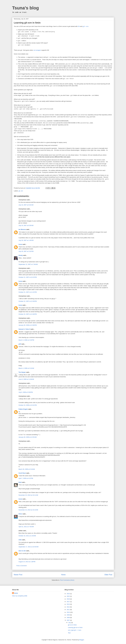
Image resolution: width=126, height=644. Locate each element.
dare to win (22, 551)
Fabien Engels (23, 409)
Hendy (21, 255)
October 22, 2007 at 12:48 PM (28, 314)
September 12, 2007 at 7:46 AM (28, 264)
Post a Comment (22, 566)
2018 (68, 599)
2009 (68, 615)
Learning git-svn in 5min (27, 23)
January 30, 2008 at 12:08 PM (28, 325)
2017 (68, 602)
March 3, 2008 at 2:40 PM (26, 340)
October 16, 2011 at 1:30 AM (27, 536)
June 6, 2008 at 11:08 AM (26, 379)
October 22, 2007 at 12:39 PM (28, 301)
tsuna (20, 244)
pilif (20, 344)
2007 (68, 620)
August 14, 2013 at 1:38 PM (27, 562)
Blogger (82, 640)
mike (20, 540)
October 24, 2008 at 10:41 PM (28, 405)
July (70, 623)
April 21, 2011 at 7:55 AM (26, 527)
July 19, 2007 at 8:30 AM (26, 226)
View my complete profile (20, 596)
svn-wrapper (37, 50)
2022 (68, 596)
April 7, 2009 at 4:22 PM (26, 478)
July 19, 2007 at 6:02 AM (26, 205)
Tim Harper (22, 372)
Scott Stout (22, 473)
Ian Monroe (22, 230)
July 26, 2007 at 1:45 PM (26, 240)
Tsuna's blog (26, 8)
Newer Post (18, 575)
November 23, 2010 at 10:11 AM (28, 495)
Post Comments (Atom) (67, 580)
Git (79, 26)
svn (22, 191)
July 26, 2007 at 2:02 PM (26, 251)
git (19, 191)
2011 (68, 610)
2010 (68, 612)
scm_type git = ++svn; (75, 630)
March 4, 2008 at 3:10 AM (26, 368)
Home (63, 575)
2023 (68, 594)
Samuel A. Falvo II (24, 329)
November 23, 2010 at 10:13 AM (28, 510)
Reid (20, 482)
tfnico (20, 514)
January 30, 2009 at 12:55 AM (28, 437)
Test (69, 633)
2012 (68, 607)
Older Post (108, 575)
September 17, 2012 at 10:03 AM (29, 547)
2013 (68, 604)
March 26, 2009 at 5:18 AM (27, 469)
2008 (68, 618)
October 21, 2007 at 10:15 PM (28, 277)
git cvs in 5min (72, 625)
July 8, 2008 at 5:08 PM (26, 392)
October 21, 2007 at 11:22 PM (28, 292)
